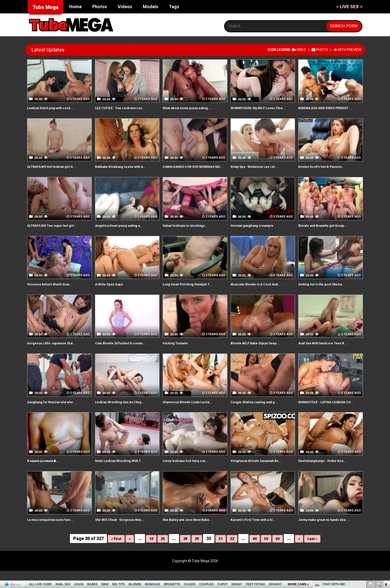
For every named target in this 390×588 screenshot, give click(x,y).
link (386, 510)
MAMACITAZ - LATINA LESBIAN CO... (327, 416)
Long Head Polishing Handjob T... (193, 295)
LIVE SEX (349, 7)
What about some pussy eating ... (194, 108)
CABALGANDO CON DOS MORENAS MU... (185, 175)
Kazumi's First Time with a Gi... (259, 536)
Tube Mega (46, 7)
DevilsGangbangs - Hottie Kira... (328, 478)
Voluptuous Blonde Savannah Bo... (262, 478)
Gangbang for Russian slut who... (58, 413)
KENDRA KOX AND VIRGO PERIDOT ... (330, 111)
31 (221, 556)
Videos (125, 7)
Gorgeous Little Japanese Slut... (57, 354)
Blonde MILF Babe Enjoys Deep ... (261, 354)
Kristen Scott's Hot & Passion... (327, 172)
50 (269, 556)
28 (183, 556)
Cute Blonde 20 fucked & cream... (126, 354)
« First (110, 556)
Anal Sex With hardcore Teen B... (329, 354)
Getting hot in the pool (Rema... (327, 295)
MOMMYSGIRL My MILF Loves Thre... (259, 111)
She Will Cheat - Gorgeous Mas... (126, 536)
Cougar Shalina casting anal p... (260, 413)
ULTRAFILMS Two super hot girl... (58, 237)
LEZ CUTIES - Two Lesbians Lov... (126, 108)
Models (150, 7)
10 (147, 556)
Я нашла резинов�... (47, 478)
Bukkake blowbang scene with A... (127, 172)
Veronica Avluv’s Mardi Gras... (55, 295)
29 (196, 556)
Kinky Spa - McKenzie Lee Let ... (260, 172)
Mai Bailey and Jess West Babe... (193, 536)
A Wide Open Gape (112, 295)
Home (75, 7)
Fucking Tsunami (178, 354)
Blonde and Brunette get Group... (329, 237)
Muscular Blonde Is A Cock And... (261, 295)
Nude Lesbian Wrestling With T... (125, 478)
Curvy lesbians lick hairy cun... (191, 478)
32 (233, 556)
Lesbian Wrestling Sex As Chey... (125, 413)
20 (160, 556)
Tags (174, 7)
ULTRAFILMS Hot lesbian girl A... (57, 172)
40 (257, 556)
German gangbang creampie (257, 237)
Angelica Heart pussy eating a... (125, 237)
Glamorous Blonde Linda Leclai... (193, 413)
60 (282, 556)
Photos (100, 7)
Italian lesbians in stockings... (190, 237)
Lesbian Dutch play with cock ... (56, 108)
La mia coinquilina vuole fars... (55, 536)
